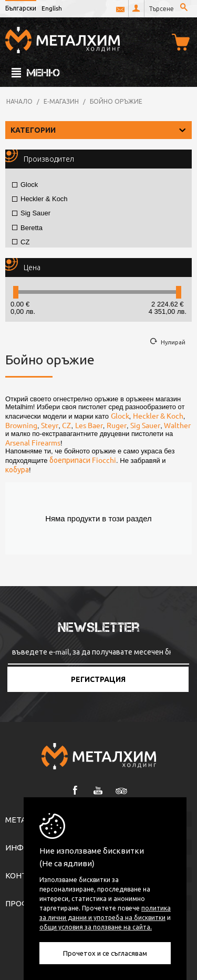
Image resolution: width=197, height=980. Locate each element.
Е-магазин (61, 101)
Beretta (27, 228)
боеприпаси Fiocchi (83, 460)
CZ (21, 242)
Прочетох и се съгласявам (105, 953)
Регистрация (98, 679)
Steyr (50, 425)
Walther (177, 425)
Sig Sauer (31, 213)
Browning (21, 425)
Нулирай (173, 342)
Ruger (117, 425)
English (52, 8)
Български (21, 8)
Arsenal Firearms (33, 442)
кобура (17, 469)
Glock (25, 185)
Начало (19, 101)
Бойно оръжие (116, 101)
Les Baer (89, 425)
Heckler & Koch (40, 199)
